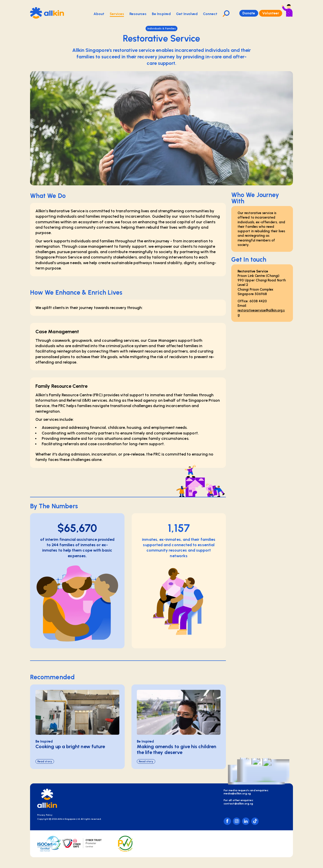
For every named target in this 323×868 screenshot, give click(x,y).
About (99, 14)
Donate (249, 13)
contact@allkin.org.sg (238, 804)
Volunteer (271, 13)
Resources (138, 14)
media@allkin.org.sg (237, 793)
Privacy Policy (45, 815)
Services (117, 14)
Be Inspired (161, 14)
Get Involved (187, 14)
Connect (210, 14)
